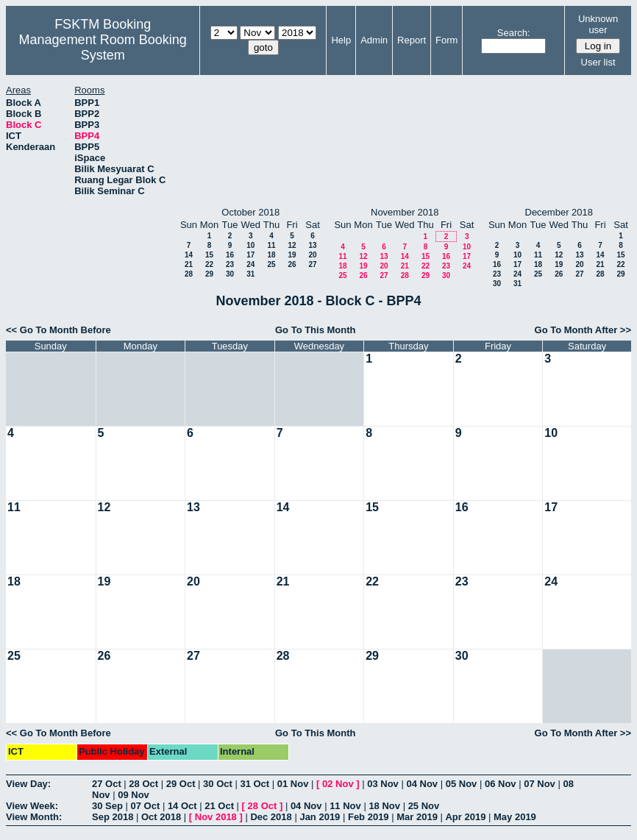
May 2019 (515, 817)
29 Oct (181, 784)
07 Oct (146, 806)
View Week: (32, 806)
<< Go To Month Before (58, 330)
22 (209, 264)
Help (341, 40)
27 (312, 264)
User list (598, 62)
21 (189, 264)
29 (209, 274)
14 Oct (182, 806)
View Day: (28, 784)
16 (230, 255)
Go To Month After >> (583, 330)
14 (189, 255)
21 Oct (219, 806)
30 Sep (107, 806)
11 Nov (345, 806)
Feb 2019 (369, 817)
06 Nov (501, 784)
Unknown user (598, 24)
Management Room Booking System (103, 47)
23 (230, 264)
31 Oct (255, 784)
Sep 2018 (113, 817)
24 (250, 264)
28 (189, 274)
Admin (374, 40)
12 (292, 245)
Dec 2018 (271, 817)
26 (292, 264)
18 (271, 255)
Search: (514, 33)
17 (250, 255)
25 (271, 264)
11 (271, 245)
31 (250, 274)
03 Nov (383, 784)
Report (412, 40)
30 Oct (218, 784)
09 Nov (134, 795)
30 (230, 274)
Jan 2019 (320, 817)
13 (312, 245)
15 (209, 255)
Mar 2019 (417, 817)
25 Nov (424, 806)
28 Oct (143, 784)
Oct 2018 (161, 817)
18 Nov (384, 806)
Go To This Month (316, 330)
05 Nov (462, 784)
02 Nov (338, 784)
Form (446, 40)
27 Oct (107, 784)
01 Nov (293, 784)
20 (312, 255)
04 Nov (422, 784)
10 (250, 245)
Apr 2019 (465, 817)
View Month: (34, 817)
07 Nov (540, 784)
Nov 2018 (216, 817)
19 (292, 255)
